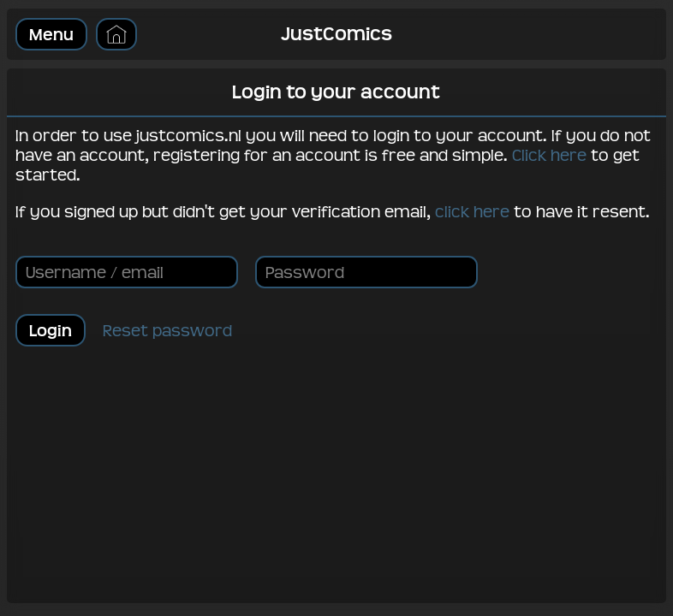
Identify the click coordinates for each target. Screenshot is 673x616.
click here (472, 212)
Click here (549, 155)
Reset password (167, 331)
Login (51, 331)
